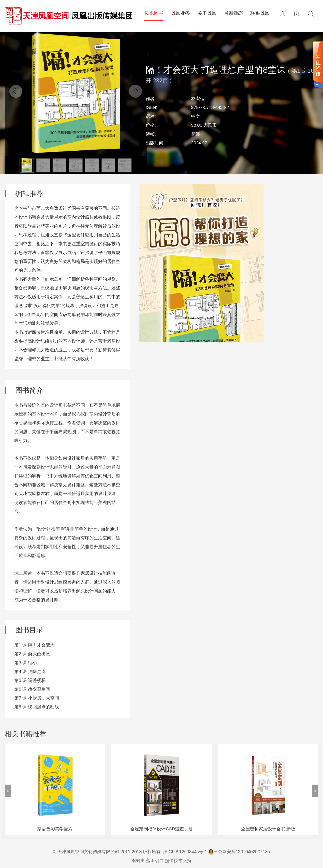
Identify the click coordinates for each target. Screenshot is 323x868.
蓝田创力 (155, 860)
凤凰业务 (180, 13)
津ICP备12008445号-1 (185, 852)
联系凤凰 (260, 13)
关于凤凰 (207, 13)
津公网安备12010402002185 (242, 852)
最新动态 (233, 13)
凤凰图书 (154, 13)
